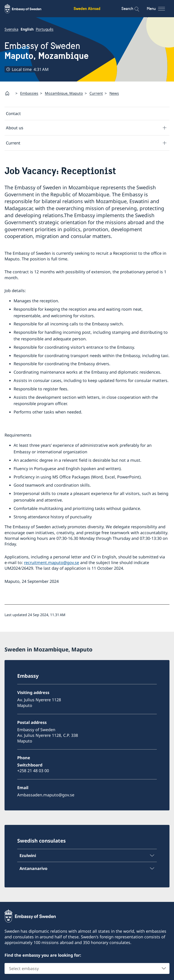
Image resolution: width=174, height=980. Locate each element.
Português (45, 29)
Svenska (11, 29)
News (114, 93)
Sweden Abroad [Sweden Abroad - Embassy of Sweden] (87, 8)
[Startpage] (9, 93)
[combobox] (87, 968)
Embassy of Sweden (47, 51)
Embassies (29, 93)
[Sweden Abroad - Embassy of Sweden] (27, 9)
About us (15, 128)
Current (96, 93)
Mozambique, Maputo (64, 93)
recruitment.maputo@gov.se (52, 562)
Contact (13, 113)
